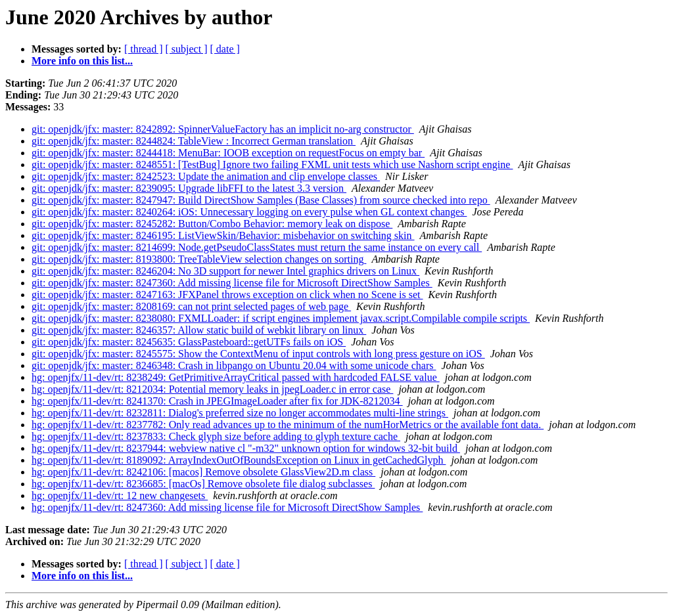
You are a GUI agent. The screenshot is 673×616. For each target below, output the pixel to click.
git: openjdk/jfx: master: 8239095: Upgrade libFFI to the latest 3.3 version (189, 188)
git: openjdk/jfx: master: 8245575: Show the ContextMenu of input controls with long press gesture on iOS (258, 354)
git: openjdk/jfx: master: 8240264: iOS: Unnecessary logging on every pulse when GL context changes (249, 212)
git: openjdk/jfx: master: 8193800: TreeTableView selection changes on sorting (199, 259)
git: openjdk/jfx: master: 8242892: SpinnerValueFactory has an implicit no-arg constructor (223, 129)
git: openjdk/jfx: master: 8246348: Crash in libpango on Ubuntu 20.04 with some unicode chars (234, 365)
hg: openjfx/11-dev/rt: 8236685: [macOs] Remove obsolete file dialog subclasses (203, 484)
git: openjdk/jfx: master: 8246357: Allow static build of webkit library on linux (199, 330)
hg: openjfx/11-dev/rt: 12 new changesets (120, 495)
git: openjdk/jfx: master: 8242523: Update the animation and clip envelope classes (206, 176)
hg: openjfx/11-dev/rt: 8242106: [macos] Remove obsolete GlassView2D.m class (203, 472)
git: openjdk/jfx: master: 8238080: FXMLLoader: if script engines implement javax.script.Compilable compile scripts (281, 318)
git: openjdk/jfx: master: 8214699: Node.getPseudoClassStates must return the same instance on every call (257, 247)
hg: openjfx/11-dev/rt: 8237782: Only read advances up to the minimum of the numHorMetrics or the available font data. (288, 425)
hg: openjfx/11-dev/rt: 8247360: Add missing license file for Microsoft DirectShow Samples (227, 507)
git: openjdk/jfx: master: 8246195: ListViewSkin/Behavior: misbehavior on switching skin (223, 235)
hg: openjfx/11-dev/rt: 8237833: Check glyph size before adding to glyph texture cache (216, 436)
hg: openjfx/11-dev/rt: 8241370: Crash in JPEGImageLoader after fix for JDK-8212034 (217, 401)
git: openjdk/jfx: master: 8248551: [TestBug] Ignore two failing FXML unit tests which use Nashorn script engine (272, 165)
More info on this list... (82, 61)
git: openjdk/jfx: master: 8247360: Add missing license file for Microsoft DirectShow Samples (232, 283)
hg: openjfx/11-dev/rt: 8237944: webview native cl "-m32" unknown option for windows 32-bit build (246, 448)
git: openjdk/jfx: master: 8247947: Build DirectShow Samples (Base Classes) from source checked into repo (261, 200)
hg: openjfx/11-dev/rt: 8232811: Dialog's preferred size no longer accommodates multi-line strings (240, 413)
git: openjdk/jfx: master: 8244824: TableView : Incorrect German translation (194, 141)
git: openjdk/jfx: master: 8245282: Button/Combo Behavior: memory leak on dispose (212, 224)
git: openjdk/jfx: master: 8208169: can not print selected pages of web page (191, 306)
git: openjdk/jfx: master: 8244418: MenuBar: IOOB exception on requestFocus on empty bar (228, 153)
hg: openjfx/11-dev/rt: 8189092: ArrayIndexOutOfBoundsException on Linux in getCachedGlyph (239, 460)
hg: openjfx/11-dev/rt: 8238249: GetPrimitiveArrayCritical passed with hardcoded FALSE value (236, 377)
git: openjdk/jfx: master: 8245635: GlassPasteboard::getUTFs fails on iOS (189, 342)
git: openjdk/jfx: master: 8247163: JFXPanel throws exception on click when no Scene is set (227, 295)
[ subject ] (187, 49)
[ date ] (225, 49)
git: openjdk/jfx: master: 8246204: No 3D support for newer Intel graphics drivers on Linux (225, 271)
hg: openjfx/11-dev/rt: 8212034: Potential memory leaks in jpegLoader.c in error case (212, 389)
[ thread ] (144, 49)
